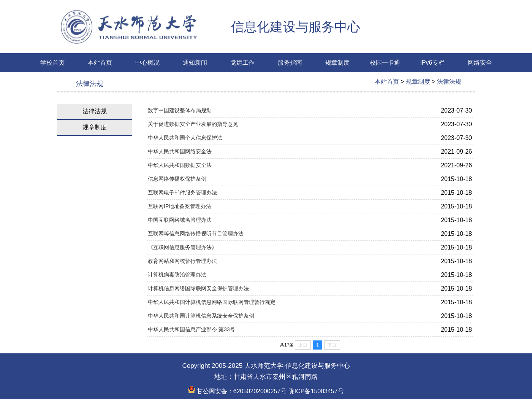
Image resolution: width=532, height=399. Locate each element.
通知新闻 (195, 63)
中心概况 (147, 63)
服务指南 (290, 63)
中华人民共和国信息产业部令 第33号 (191, 329)
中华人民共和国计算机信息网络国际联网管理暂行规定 (212, 302)
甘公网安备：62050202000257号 (237, 391)
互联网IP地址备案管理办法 (180, 206)
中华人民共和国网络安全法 (180, 151)
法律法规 (449, 82)
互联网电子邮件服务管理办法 (182, 192)
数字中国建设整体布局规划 (180, 110)
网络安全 (480, 63)
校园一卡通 (385, 63)
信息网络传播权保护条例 (177, 179)
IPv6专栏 (432, 63)
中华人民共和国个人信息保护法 (185, 138)
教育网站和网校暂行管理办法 (182, 261)
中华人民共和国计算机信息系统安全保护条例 (201, 316)
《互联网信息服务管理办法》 (182, 247)
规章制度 (337, 63)
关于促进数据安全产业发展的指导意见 (193, 124)
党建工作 (242, 63)
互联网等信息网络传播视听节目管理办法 (196, 234)
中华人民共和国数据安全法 (180, 165)
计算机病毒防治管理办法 (177, 275)
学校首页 (52, 63)
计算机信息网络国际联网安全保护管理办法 (198, 288)
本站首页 (100, 63)
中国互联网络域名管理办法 (180, 220)
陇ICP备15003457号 (315, 391)
